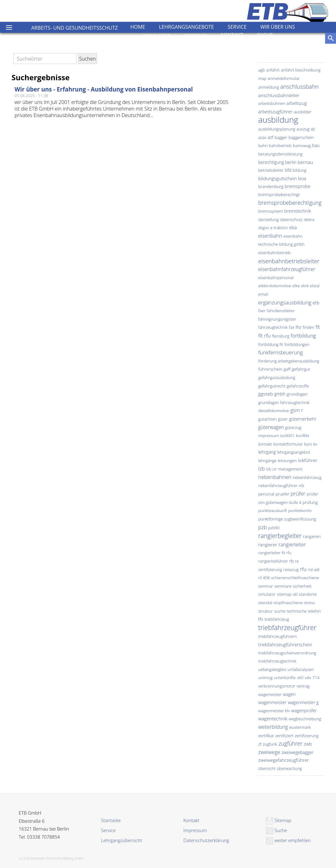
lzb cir (272, 469)
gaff (287, 369)
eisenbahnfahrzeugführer (287, 269)
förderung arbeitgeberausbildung (289, 361)
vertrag (303, 686)
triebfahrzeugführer (287, 627)
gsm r (297, 410)
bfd (288, 170)
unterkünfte (285, 678)
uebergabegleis (272, 669)
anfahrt (273, 70)
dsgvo (264, 228)
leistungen (287, 461)
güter (283, 419)
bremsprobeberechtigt (279, 195)
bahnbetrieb (280, 145)
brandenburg (271, 186)
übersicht (267, 768)
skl (295, 594)
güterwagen (271, 427)
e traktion (279, 228)
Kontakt (232, 35)
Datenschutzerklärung (206, 840)
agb (262, 70)
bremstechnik (297, 211)
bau (316, 145)
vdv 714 (312, 677)
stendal (265, 602)
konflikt (303, 436)
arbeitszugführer (275, 111)
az (313, 129)
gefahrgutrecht (272, 386)
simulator (267, 594)
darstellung (269, 219)
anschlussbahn (299, 86)
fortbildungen (297, 344)
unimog (265, 677)
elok (305, 286)
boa (302, 178)
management (290, 469)
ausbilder (303, 112)
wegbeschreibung (305, 719)
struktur (266, 611)
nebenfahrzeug (307, 477)
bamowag (302, 145)
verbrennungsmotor (277, 686)
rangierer (268, 545)
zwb (308, 744)
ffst (299, 327)
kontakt (265, 444)
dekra (309, 219)
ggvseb (266, 394)
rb (292, 561)
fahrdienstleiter (281, 311)
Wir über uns (278, 27)
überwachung (289, 768)
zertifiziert (284, 736)
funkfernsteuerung (281, 352)
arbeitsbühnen (272, 103)
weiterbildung (273, 727)
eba (293, 227)
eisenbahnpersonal (276, 278)
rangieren (312, 536)
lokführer (308, 460)
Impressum (195, 830)
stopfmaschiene (288, 603)
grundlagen (297, 394)
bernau (305, 162)
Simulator (157, 36)
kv (315, 444)
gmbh (280, 394)
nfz (302, 486)
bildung (299, 170)
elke (296, 286)
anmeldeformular (284, 78)
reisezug (291, 570)
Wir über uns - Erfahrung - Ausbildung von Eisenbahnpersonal (104, 89)
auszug (303, 129)
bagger (281, 137)
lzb (262, 469)
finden (308, 327)
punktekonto (300, 510)
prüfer (298, 493)
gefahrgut (301, 369)
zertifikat (266, 736)
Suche (265, 35)
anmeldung (269, 87)
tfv (261, 619)
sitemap (284, 594)
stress (309, 603)
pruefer (282, 494)
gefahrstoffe (298, 386)
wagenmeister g (303, 702)
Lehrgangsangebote (186, 27)
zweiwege (269, 752)
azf (270, 137)
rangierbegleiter (280, 536)
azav (262, 137)
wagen (289, 694)
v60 (300, 678)
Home (138, 27)
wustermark (300, 727)
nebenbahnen (275, 477)
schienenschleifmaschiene (295, 578)
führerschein (270, 369)
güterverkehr (303, 419)
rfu (303, 569)
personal (266, 494)
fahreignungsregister (277, 319)
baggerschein (301, 137)
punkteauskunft (273, 510)
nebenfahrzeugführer (278, 486)
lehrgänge (268, 461)
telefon (314, 611)
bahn (263, 145)
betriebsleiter (271, 170)
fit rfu (265, 335)
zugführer (291, 743)
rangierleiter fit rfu (275, 553)
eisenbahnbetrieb (275, 253)
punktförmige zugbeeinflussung (287, 519)
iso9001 (287, 436)
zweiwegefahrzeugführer (284, 760)
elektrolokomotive (275, 286)
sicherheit (302, 586)
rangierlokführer (273, 561)
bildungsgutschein (278, 178)
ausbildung (278, 120)
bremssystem (271, 211)
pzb (263, 527)
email (263, 294)
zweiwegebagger (297, 752)
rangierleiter (292, 545)
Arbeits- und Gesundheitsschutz (75, 28)
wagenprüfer (304, 710)
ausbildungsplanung (277, 129)
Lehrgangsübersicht (122, 840)
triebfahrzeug (277, 619)
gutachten (268, 419)
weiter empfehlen (288, 840)
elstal (315, 286)
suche (280, 611)
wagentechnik (273, 718)
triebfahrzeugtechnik (277, 661)
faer (262, 311)
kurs (308, 444)
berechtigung (271, 162)
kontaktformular (288, 444)
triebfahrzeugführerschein (285, 644)
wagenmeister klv (274, 711)
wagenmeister (273, 702)
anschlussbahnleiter (279, 95)
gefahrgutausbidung (277, 377)
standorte (308, 594)
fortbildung (303, 336)
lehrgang (267, 452)
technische (297, 611)
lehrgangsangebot (294, 452)
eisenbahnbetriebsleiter (289, 261)
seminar (266, 586)
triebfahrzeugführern (278, 636)
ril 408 (264, 578)
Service (237, 27)
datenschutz (291, 219)
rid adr (314, 570)
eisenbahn (270, 236)
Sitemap (279, 820)
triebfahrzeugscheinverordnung (287, 653)
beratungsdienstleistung (280, 154)
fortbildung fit (271, 344)
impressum (269, 436)
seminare (283, 586)
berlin (291, 162)
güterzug (293, 427)
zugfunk (270, 744)
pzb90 (274, 528)
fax (292, 327)
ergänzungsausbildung (285, 302)
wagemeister (270, 694)
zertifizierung (307, 736)
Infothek (196, 36)
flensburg (281, 336)
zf (260, 744)
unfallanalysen (301, 669)
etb (316, 303)
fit (318, 327)
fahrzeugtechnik (273, 327)
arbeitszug (297, 103)
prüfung (310, 502)
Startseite (111, 820)
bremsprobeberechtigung (290, 203)
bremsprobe (298, 186)
